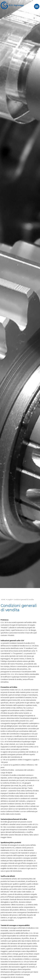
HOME (3, 600)
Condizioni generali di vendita (24, 600)
